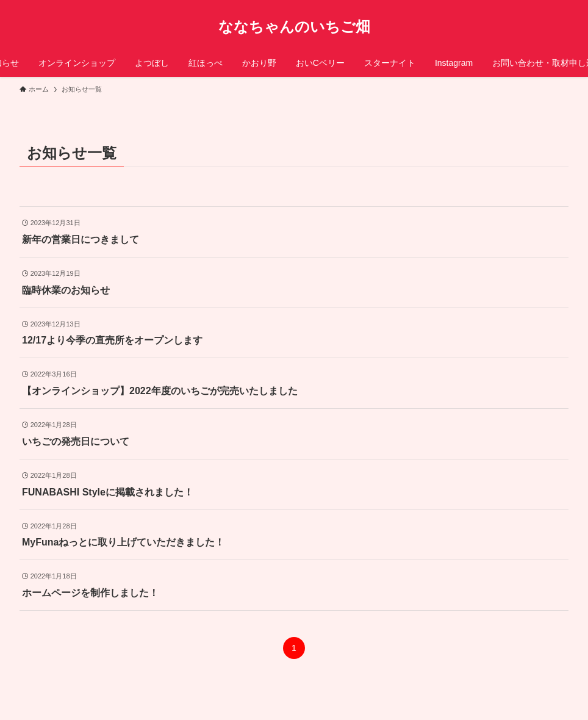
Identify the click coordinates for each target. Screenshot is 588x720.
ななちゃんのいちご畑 (294, 27)
